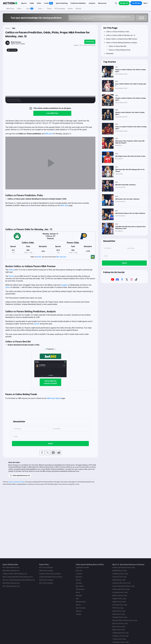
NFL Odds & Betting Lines (11, 567)
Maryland (79, 577)
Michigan (79, 595)
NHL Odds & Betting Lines (11, 586)
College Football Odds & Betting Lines (15, 574)
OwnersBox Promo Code (121, 642)
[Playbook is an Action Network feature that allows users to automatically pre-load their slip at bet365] (55, 349)
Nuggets (64, 285)
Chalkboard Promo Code (121, 633)
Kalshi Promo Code (119, 611)
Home (7, 28)
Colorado (79, 583)
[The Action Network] (10, 3)
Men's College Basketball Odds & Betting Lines (18, 577)
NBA (14, 28)
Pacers (11, 276)
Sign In (145, 3)
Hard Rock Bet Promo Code (122, 583)
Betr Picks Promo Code (120, 624)
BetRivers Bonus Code (120, 595)
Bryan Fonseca (16, 42)
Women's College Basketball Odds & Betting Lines (19, 580)
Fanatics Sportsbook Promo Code (124, 567)
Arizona (78, 580)
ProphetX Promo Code (120, 617)
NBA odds (64, 205)
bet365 (39, 257)
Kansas (78, 605)
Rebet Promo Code (119, 630)
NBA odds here (61, 257)
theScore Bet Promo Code (121, 589)
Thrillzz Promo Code (119, 639)
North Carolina (81, 608)
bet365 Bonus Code (119, 580)
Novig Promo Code (119, 614)
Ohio (77, 599)
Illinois (78, 592)
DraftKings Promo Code (120, 574)
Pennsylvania (80, 589)
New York (79, 571)
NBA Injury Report (54, 398)
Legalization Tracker (82, 567)
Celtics (11, 270)
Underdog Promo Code (120, 592)
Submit (50, 444)
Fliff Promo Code (118, 608)
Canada (78, 614)
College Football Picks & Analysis (50, 574)
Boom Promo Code (119, 627)
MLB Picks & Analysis (46, 580)
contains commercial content (16, 482)
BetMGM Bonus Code (120, 571)
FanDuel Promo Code (119, 577)
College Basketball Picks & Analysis (51, 577)
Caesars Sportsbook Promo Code (124, 586)
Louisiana (79, 574)
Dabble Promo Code (119, 602)
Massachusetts (81, 602)
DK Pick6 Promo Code (120, 605)
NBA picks (49, 134)
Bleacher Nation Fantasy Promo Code (125, 620)
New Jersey (80, 586)
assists (37, 324)
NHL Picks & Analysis (46, 583)
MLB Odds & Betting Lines (11, 583)
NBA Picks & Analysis (46, 571)
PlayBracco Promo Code (121, 636)
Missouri (79, 611)
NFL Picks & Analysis (46, 567)
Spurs (8, 287)
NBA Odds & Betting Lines (11, 571)
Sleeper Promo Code (119, 599)
